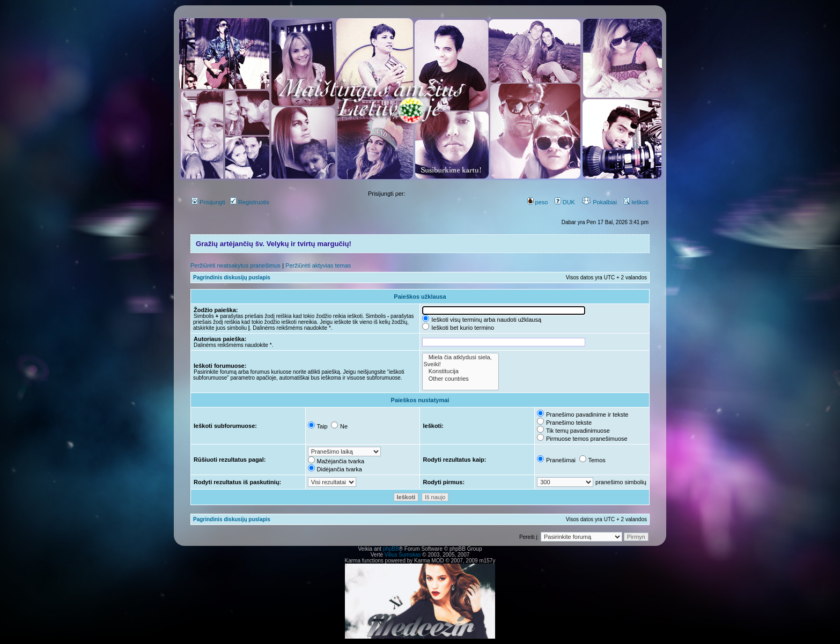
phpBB (391, 549)
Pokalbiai (599, 202)
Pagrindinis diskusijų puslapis (232, 277)
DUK (565, 202)
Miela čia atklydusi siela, (460, 357)
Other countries (460, 379)
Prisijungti (208, 202)
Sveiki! (460, 364)
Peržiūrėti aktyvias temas (318, 265)
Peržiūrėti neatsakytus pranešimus (235, 265)
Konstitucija (460, 371)
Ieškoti (636, 202)
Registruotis (250, 202)
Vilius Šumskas (403, 555)
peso (538, 202)
